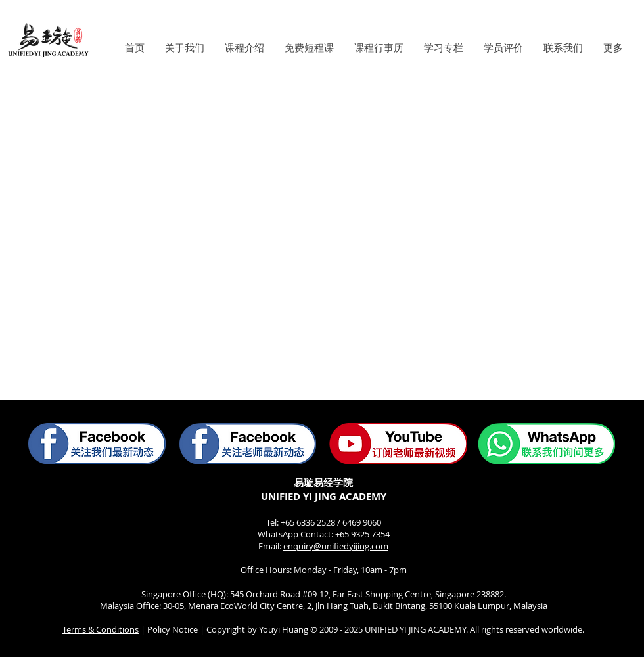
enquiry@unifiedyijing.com (336, 546)
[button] (184, 48)
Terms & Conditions (101, 629)
